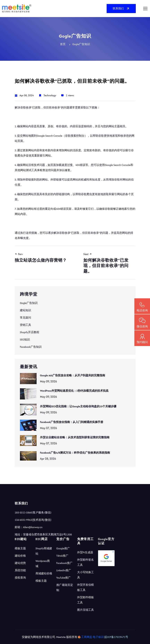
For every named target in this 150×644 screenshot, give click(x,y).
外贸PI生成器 (85, 552)
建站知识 (25, 310)
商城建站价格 (44, 573)
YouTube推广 (64, 578)
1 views (70, 95)
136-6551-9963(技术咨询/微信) (33, 520)
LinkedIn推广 (64, 570)
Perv (41, 258)
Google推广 (63, 548)
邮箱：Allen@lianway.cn (29, 527)
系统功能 (20, 570)
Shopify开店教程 (30, 332)
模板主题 (20, 548)
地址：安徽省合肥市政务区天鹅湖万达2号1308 (43, 534)
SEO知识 (25, 339)
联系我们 (121, 9)
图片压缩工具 (85, 610)
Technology (50, 95)
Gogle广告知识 (29, 303)
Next (109, 263)
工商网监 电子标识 (91, 637)
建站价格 (20, 556)
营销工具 (25, 325)
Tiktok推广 (62, 556)
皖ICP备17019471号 (116, 637)
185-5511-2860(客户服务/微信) (33, 513)
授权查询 (20, 578)
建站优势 (20, 563)
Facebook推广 (64, 563)
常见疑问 (25, 318)
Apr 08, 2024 (27, 95)
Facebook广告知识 (31, 347)
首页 (63, 44)
